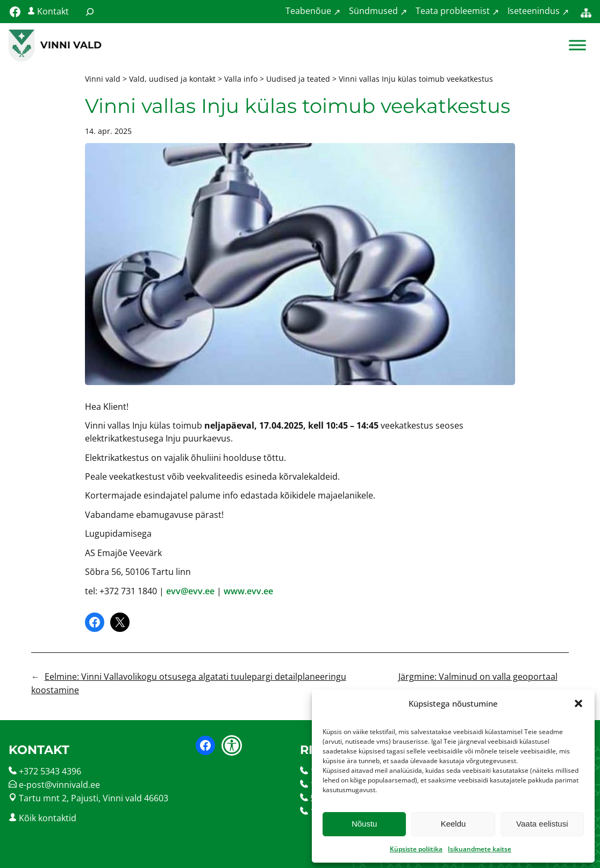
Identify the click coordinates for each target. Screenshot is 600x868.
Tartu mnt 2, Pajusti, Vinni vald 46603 (94, 798)
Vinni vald (71, 45)
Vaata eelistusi (542, 824)
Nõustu (365, 824)
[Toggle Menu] (577, 45)
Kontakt (53, 11)
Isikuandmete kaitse (480, 849)
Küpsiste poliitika (416, 849)
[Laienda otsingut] (90, 12)
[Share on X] (120, 622)
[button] (578, 703)
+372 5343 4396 (50, 771)
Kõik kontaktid (48, 818)
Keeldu (453, 824)
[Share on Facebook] (95, 622)
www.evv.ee (248, 591)
